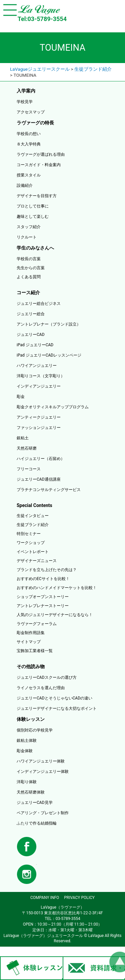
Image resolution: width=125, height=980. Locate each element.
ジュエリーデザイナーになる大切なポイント (57, 708)
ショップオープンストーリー (43, 597)
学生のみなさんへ (35, 248)
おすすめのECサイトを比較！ (43, 579)
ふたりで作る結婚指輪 (37, 823)
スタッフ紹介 (29, 227)
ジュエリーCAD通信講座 (39, 479)
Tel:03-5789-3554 (42, 19)
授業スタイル (29, 175)
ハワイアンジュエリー (37, 366)
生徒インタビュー (33, 516)
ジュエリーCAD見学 (35, 803)
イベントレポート (33, 552)
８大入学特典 (29, 144)
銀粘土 (23, 438)
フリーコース (29, 469)
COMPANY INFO (45, 898)
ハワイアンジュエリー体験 (41, 761)
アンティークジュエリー (39, 417)
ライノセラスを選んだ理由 (41, 688)
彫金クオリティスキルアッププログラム (53, 407)
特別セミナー (29, 534)
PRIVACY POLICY (79, 898)
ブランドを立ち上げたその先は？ (47, 570)
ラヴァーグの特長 (35, 123)
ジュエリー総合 (31, 314)
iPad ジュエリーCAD (35, 345)
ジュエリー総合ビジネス (39, 304)
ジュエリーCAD (31, 335)
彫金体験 (25, 751)
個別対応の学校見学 (35, 730)
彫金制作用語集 (31, 633)
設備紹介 (25, 185)
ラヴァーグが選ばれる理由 (41, 154)
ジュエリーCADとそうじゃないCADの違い (54, 698)
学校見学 (25, 102)
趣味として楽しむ (33, 216)
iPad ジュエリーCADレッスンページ (49, 355)
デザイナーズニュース (37, 561)
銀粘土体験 (27, 741)
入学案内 (26, 91)
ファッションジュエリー (39, 428)
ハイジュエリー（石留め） (41, 459)
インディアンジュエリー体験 (43, 772)
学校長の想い (29, 134)
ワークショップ (31, 543)
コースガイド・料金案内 (39, 165)
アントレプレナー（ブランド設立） (49, 324)
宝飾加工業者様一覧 (35, 651)
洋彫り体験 (27, 782)
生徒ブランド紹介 (93, 69)
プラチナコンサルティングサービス (49, 490)
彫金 (21, 397)
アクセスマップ (31, 112)
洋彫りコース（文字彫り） (41, 376)
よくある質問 (29, 277)
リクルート (27, 237)
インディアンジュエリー (39, 386)
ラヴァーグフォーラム (37, 624)
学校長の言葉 (29, 259)
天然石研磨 (27, 448)
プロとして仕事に (33, 206)
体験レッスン (31, 719)
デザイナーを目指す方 (37, 196)
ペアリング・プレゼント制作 (43, 813)
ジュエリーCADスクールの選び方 (47, 677)
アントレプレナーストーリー (43, 606)
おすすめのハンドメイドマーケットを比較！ (57, 588)
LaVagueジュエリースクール (40, 69)
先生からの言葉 (31, 268)
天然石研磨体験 (31, 792)
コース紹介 (28, 293)
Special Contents (34, 505)
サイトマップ (29, 642)
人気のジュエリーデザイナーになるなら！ (55, 615)
